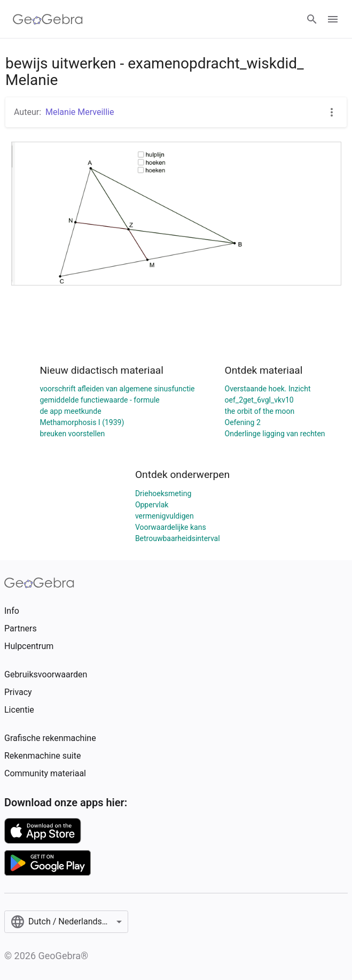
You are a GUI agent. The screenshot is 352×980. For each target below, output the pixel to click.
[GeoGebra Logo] (48, 19)
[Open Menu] (333, 19)
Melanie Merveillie (80, 112)
